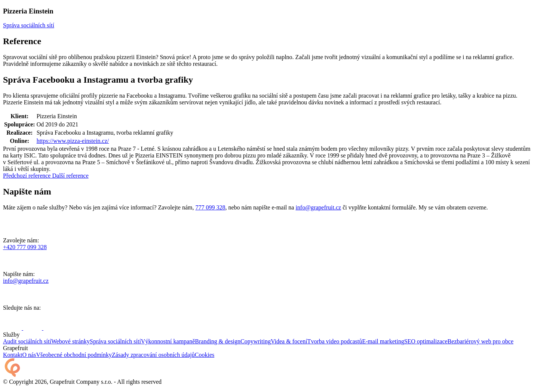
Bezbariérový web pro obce (481, 341)
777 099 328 (210, 207)
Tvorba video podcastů (335, 341)
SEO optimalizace (426, 341)
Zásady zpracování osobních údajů (153, 355)
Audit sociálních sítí (27, 341)
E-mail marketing (383, 341)
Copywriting (256, 341)
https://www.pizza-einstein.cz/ (73, 141)
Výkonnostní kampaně (168, 341)
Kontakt (13, 355)
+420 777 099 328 (25, 247)
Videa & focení (289, 341)
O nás (29, 355)
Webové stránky (70, 341)
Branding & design (218, 341)
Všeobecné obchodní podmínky (74, 355)
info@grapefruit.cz (318, 207)
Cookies (205, 355)
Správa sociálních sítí (115, 341)
